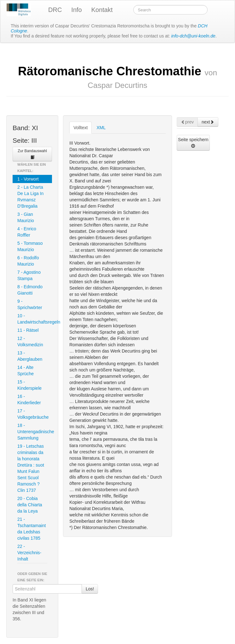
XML (101, 128)
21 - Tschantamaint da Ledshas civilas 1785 (32, 529)
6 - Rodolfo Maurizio (28, 261)
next (208, 122)
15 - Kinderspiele (29, 385)
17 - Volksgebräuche (33, 414)
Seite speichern (193, 143)
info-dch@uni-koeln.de (193, 36)
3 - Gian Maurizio (26, 217)
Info (76, 10)
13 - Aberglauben (30, 356)
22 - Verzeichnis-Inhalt (29, 553)
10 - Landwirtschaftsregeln (35, 319)
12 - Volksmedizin (30, 342)
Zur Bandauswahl (32, 154)
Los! (90, 589)
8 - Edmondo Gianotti (30, 290)
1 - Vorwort (28, 179)
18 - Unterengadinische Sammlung (35, 432)
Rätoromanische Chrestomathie (117, 77)
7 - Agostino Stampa (29, 275)
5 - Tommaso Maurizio (30, 246)
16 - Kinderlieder (29, 400)
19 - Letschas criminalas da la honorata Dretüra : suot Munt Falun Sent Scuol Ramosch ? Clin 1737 (31, 468)
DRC (55, 10)
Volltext (80, 128)
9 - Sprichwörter (30, 304)
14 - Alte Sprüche (26, 371)
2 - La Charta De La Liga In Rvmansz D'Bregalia (30, 197)
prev (187, 122)
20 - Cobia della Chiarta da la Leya (30, 505)
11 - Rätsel (28, 330)
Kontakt (102, 10)
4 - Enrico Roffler (27, 232)
